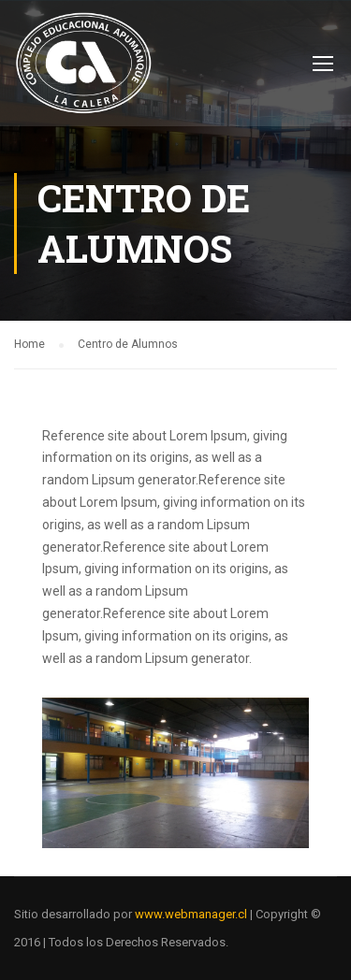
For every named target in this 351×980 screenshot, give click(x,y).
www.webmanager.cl (191, 914)
